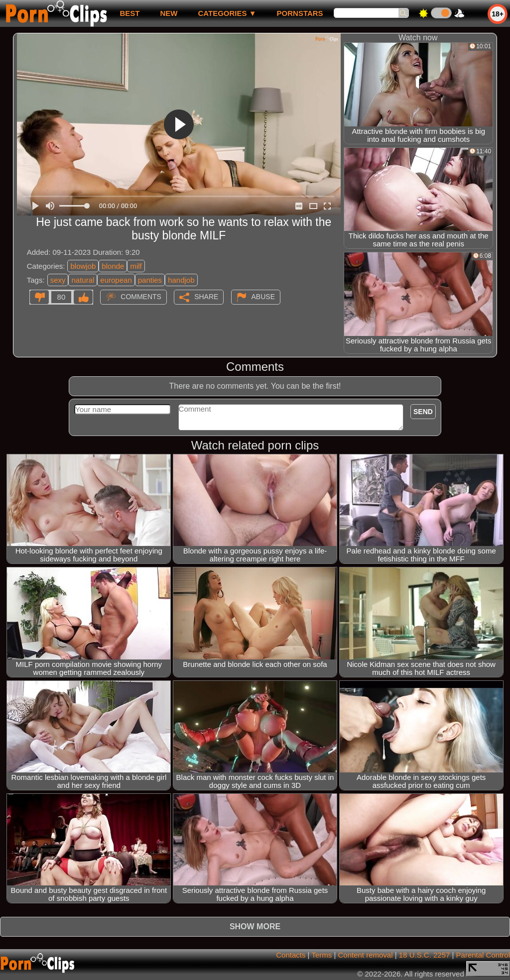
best (129, 13)
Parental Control (483, 955)
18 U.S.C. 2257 (425, 955)
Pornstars (300, 13)
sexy (58, 280)
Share (206, 297)
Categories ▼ (227, 13)
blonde (113, 266)
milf (136, 266)
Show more (255, 926)
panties (150, 280)
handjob (181, 280)
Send (423, 412)
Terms (321, 955)
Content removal (365, 955)
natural (83, 280)
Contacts (291, 955)
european (116, 280)
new (169, 13)
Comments (141, 297)
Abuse (263, 297)
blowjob (83, 266)
